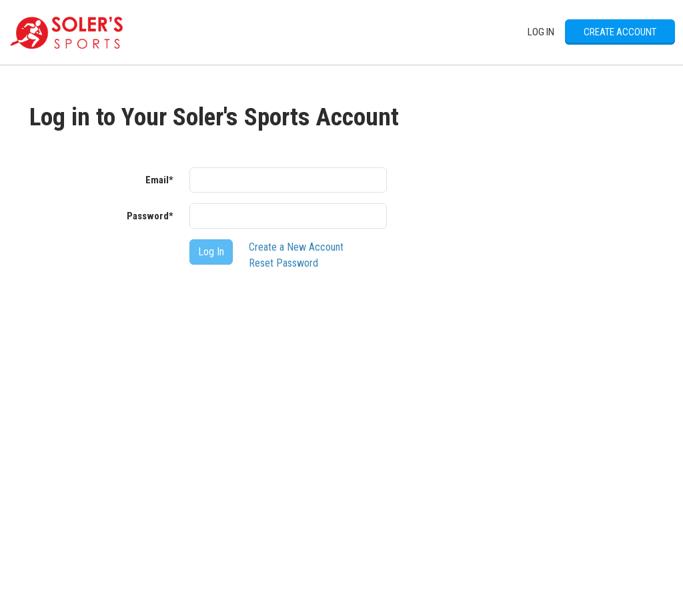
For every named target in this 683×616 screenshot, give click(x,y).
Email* (159, 180)
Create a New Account (296, 247)
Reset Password (283, 263)
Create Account (620, 32)
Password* (150, 216)
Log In (541, 32)
